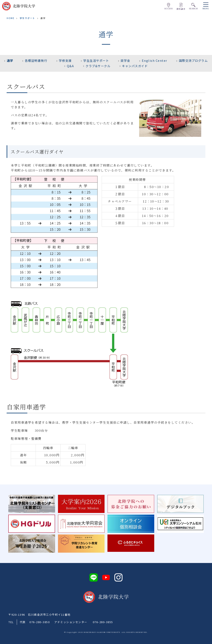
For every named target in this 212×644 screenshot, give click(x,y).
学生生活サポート (96, 60)
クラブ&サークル (98, 66)
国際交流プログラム (193, 60)
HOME (10, 18)
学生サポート (27, 18)
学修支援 (65, 60)
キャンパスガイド (135, 66)
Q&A (70, 66)
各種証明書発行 (36, 60)
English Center (155, 60)
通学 (10, 60)
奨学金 (125, 60)
